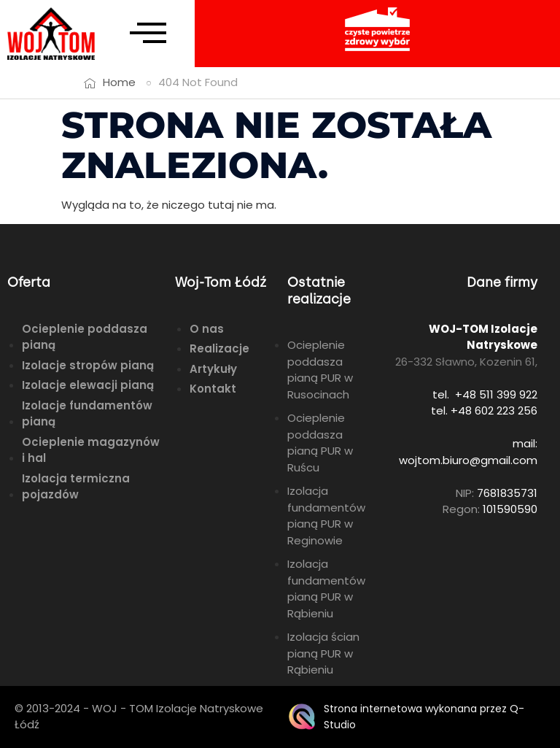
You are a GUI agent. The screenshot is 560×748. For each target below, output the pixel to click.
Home (119, 82)
